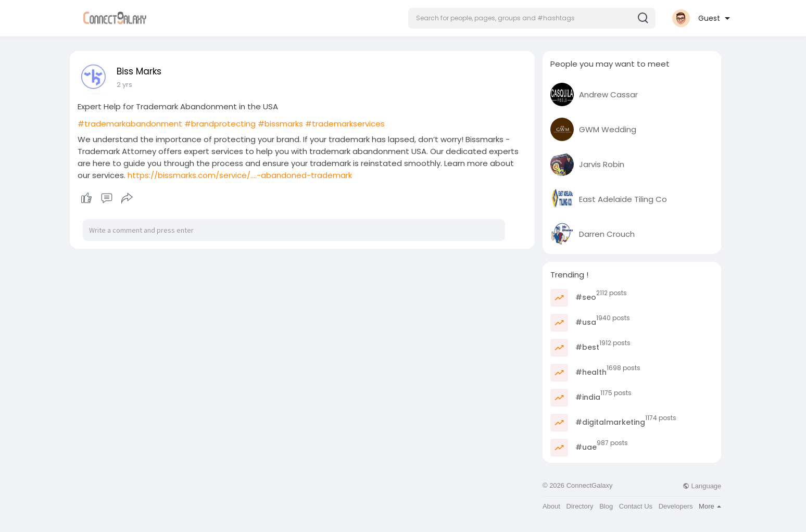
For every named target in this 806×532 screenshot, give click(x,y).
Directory (580, 506)
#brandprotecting (220, 124)
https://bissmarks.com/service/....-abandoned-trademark (240, 175)
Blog (606, 506)
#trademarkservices (345, 124)
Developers (676, 506)
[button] (532, 18)
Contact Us (636, 506)
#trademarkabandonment (130, 124)
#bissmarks (280, 124)
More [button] (710, 506)
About (551, 506)
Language (702, 486)
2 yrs (124, 85)
